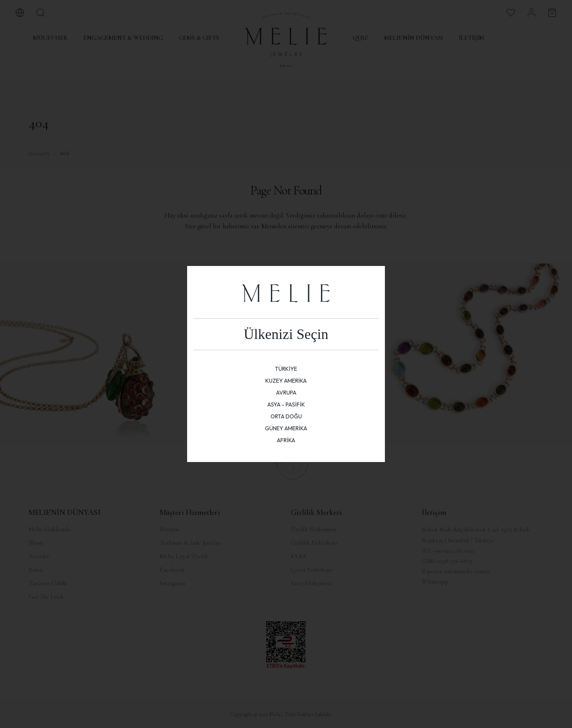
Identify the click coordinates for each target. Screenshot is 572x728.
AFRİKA (286, 440)
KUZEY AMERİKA (286, 381)
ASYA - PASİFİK (286, 404)
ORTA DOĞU (286, 416)
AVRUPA (286, 393)
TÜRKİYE (286, 369)
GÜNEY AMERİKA (286, 428)
